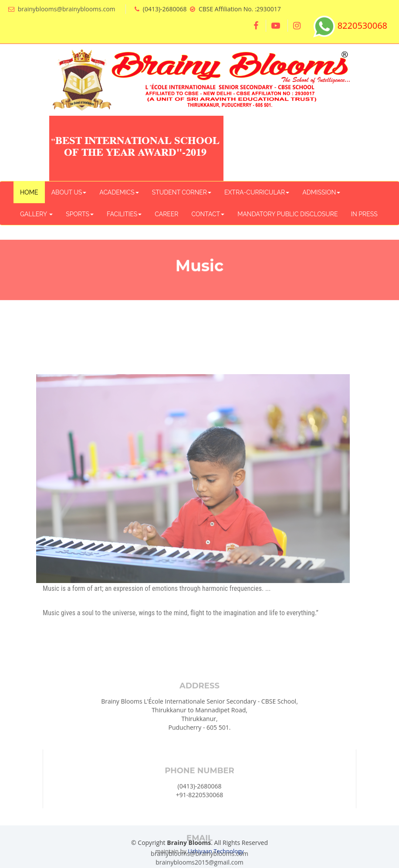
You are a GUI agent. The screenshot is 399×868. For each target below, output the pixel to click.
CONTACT (208, 214)
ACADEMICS (119, 192)
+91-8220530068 (200, 855)
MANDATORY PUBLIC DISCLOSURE (287, 214)
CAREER (166, 214)
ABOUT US (69, 192)
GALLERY (36, 214)
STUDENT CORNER (182, 192)
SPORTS (80, 214)
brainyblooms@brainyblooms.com (67, 9)
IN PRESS (364, 214)
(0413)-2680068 (200, 846)
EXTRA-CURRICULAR (257, 192)
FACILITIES (124, 214)
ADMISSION (321, 192)
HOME (29, 192)
